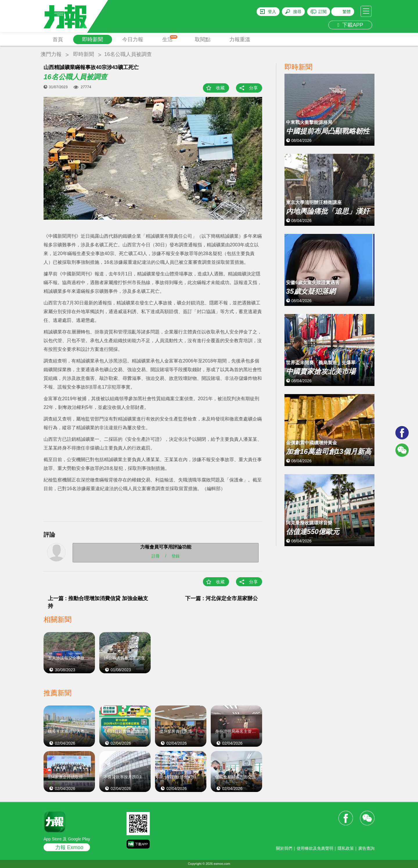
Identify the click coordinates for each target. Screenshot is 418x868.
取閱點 (203, 39)
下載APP (350, 25)
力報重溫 (240, 39)
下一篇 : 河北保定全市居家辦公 (221, 598)
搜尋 (297, 12)
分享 (253, 88)
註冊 (156, 556)
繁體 (347, 12)
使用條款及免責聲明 (315, 848)
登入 (272, 12)
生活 (170, 39)
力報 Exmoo (69, 847)
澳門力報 (51, 54)
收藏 (220, 88)
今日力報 (133, 39)
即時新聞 (93, 39)
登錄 (176, 556)
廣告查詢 (366, 848)
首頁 (58, 39)
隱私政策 (346, 848)
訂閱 (322, 12)
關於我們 (284, 848)
